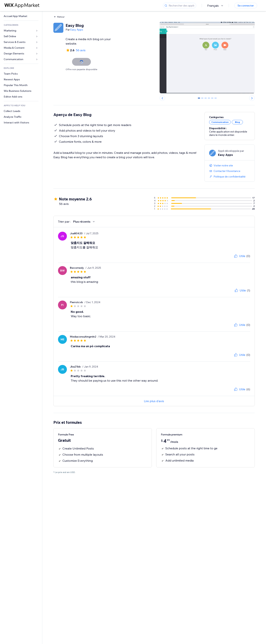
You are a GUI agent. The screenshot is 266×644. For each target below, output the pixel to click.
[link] (21, 16)
